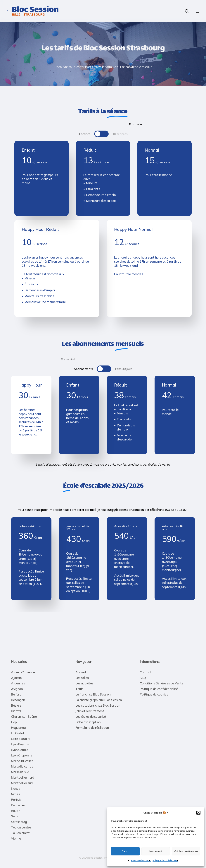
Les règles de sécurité (91, 716)
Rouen (16, 811)
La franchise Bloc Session (93, 694)
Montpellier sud (22, 783)
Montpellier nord (23, 777)
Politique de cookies (141, 860)
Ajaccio (16, 678)
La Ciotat (18, 733)
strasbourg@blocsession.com (118, 510)
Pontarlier (18, 805)
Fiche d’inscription (88, 722)
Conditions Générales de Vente (162, 683)
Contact (146, 672)
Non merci (156, 851)
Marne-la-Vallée (22, 761)
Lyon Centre (20, 750)
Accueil (81, 672)
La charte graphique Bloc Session (99, 700)
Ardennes (18, 683)
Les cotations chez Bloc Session (98, 705)
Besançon (18, 700)
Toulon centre (21, 827)
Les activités (84, 683)
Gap (14, 722)
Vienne (16, 838)
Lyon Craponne (22, 755)
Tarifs (79, 689)
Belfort (16, 694)
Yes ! (125, 851)
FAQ (143, 678)
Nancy (15, 788)
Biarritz (16, 711)
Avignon (17, 689)
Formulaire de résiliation (92, 728)
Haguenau (18, 728)
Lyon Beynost (21, 744)
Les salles (82, 678)
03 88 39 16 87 (176, 510)
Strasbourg (19, 822)
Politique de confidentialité (165, 860)
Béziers (16, 705)
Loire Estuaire (21, 739)
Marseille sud (20, 772)
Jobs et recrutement (90, 711)
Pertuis (16, 800)
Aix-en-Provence (23, 672)
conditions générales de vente (149, 464)
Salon (15, 816)
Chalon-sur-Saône (24, 716)
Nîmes (15, 794)
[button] (198, 813)
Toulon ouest (20, 833)
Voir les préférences (186, 851)
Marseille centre (22, 766)
